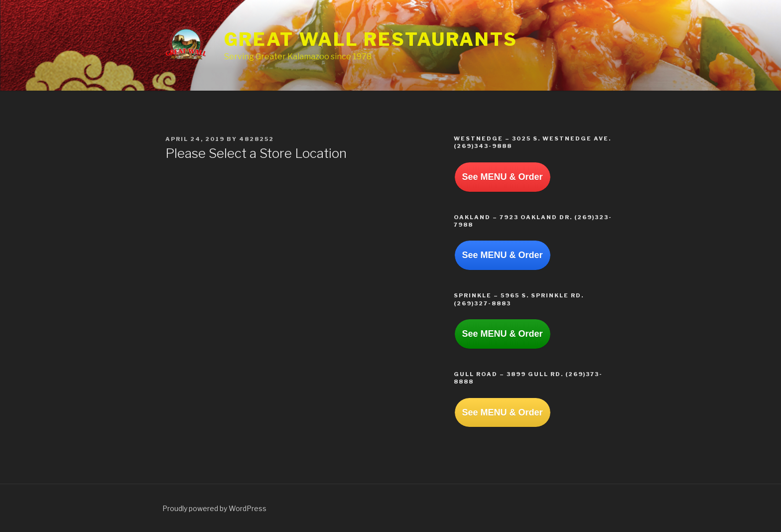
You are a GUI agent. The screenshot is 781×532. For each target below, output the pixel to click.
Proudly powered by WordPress (214, 508)
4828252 (257, 139)
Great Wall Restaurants (371, 39)
